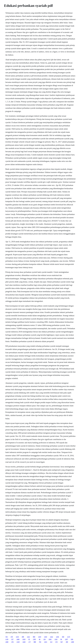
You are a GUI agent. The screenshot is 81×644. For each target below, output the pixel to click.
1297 (66, 639)
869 (34, 637)
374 (56, 642)
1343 (46, 637)
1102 (56, 639)
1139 (7, 639)
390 (67, 642)
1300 (72, 642)
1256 (57, 637)
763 (6, 637)
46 (40, 639)
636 (72, 639)
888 (35, 642)
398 (23, 637)
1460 (7, 642)
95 (29, 639)
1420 (24, 642)
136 (44, 639)
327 (12, 639)
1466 (18, 639)
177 (30, 642)
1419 (40, 637)
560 (63, 637)
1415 (46, 642)
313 (51, 642)
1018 (24, 639)
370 (12, 637)
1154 (17, 637)
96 (61, 639)
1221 (28, 637)
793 (40, 642)
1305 (34, 639)
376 (12, 642)
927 (62, 642)
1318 (18, 642)
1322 (51, 637)
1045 (50, 639)
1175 (69, 637)
